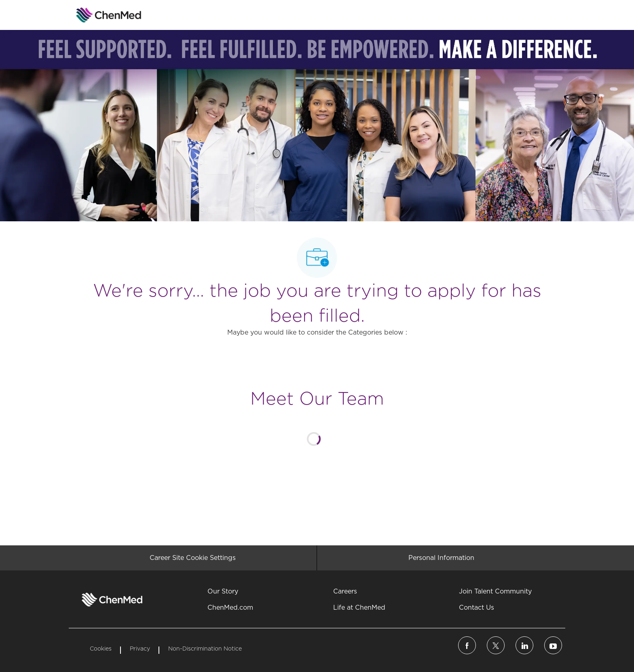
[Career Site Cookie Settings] (193, 558)
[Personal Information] (441, 558)
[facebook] (467, 645)
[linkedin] (524, 645)
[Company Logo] (89, 15)
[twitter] (496, 645)
